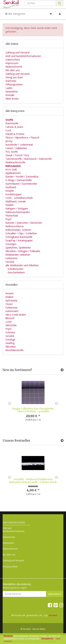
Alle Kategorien (15, 14)
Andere (10, 297)
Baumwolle (12, 123)
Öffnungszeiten (14, 84)
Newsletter (12, 92)
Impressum (12, 63)
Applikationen (13, 173)
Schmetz (10, 332)
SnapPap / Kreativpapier (19, 240)
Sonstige (10, 339)
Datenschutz (13, 60)
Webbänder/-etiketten (18, 255)
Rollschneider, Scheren (18, 230)
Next (56, 404)
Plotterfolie (12, 216)
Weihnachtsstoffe (15, 162)
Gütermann (12, 311)
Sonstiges (11, 244)
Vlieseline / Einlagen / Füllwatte (23, 251)
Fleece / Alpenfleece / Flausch (22, 137)
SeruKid (10, 262)
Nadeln (10, 205)
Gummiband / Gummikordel (21, 184)
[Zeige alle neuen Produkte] (62, 370)
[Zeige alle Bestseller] (62, 441)
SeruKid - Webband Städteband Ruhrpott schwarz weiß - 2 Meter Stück (33, 481)
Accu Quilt (11, 169)
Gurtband (11, 187)
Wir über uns (13, 70)
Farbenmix (11, 258)
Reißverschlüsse (15, 226)
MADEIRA (11, 325)
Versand (53, 615)
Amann (10, 293)
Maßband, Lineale (16, 201)
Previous (10, 404)
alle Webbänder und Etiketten (22, 265)
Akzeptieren (47, 639)
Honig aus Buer (14, 77)
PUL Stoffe (12, 152)
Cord (8, 130)
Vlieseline (11, 347)
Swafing (10, 343)
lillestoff (10, 318)
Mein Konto (12, 99)
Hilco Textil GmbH (16, 315)
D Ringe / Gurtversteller (19, 180)
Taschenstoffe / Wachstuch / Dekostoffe (29, 159)
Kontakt (10, 95)
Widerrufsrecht (14, 67)
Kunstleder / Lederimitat (19, 145)
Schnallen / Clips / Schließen (21, 233)
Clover (9, 304)
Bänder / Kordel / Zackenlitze (22, 177)
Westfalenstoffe (15, 350)
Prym (8, 219)
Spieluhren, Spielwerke (18, 248)
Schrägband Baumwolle (19, 237)
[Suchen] (40, 3)
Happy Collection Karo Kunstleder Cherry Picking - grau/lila (33, 410)
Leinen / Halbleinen (16, 148)
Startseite (11, 81)
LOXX (9, 322)
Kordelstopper (14, 194)
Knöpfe (10, 191)
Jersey (9, 141)
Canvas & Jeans (14, 127)
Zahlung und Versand (17, 52)
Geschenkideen (16, 272)
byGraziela (11, 300)
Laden (9, 88)
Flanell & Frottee (15, 134)
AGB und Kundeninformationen (23, 56)
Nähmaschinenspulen (18, 212)
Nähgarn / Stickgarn (17, 208)
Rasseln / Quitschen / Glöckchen (24, 223)
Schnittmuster (15, 269)
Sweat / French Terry (17, 155)
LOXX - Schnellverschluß (19, 198)
